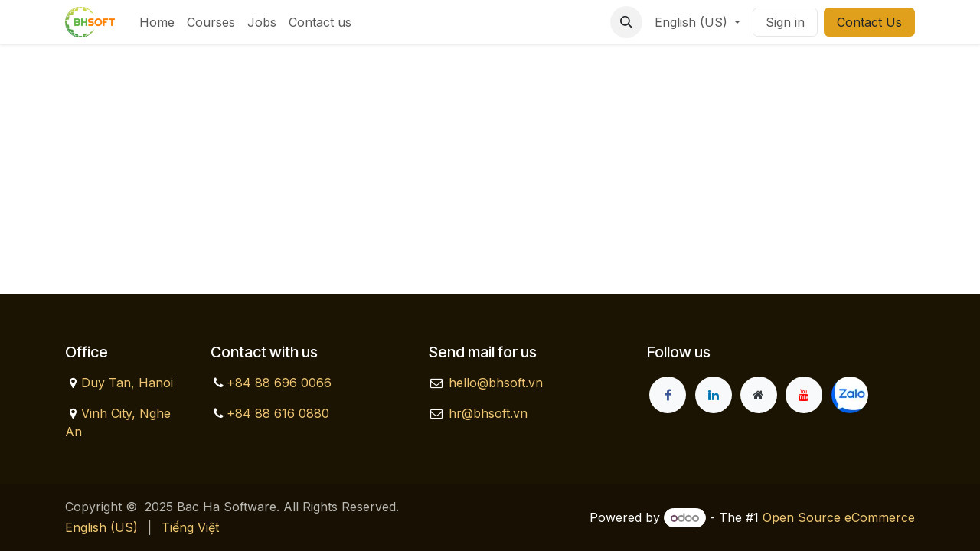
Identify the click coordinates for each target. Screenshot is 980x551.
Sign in (785, 22)
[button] (626, 22)
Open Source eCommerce (839, 517)
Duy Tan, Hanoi (127, 383)
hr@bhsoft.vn (488, 413)
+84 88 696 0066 (279, 383)
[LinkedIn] (714, 395)
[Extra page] (759, 395)
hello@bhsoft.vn (496, 383)
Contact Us (869, 22)
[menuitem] (157, 22)
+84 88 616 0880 (278, 413)
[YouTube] (804, 395)
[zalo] (850, 395)
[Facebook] (668, 395)
